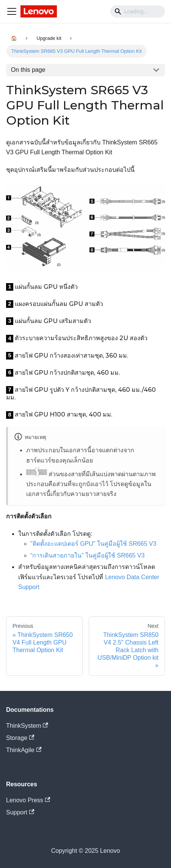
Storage (20, 738)
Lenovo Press (28, 800)
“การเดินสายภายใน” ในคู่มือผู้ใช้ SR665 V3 (87, 555)
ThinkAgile (24, 750)
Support (20, 812)
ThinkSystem (27, 726)
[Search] (138, 11)
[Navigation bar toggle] (12, 11)
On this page (28, 70)
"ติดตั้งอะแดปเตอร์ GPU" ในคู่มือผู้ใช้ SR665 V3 (93, 544)
